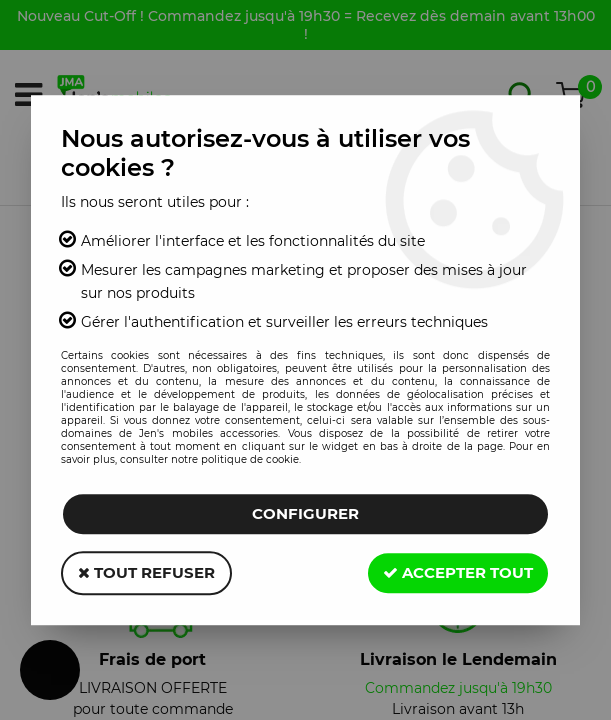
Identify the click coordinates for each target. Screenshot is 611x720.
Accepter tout (458, 572)
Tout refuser (146, 572)
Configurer (305, 513)
